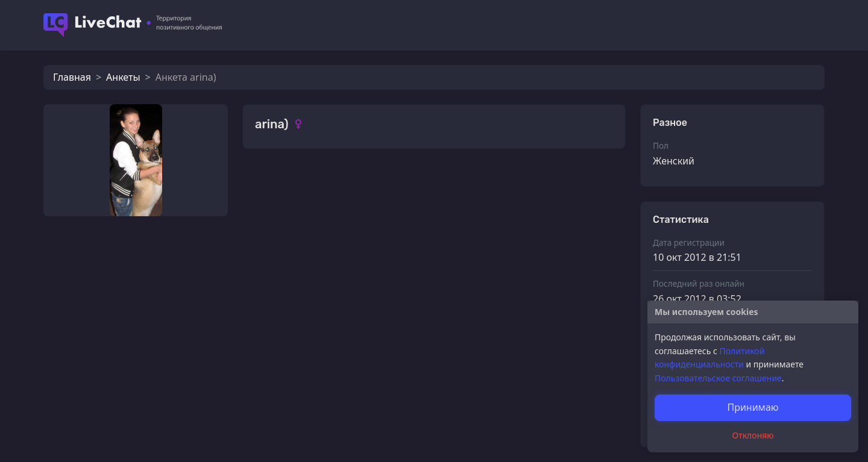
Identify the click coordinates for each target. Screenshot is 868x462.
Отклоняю (753, 435)
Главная (72, 77)
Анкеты (123, 77)
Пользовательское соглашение (718, 378)
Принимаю (753, 407)
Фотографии (285, 183)
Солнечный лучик (324, 299)
